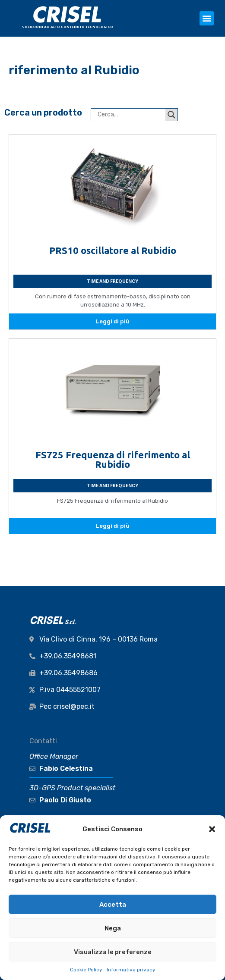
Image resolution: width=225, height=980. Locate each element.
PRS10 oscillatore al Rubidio (113, 250)
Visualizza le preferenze (113, 952)
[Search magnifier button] (171, 115)
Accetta (113, 905)
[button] (212, 829)
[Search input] (130, 115)
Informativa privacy (131, 970)
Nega (113, 928)
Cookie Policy (86, 970)
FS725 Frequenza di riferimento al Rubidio (113, 459)
